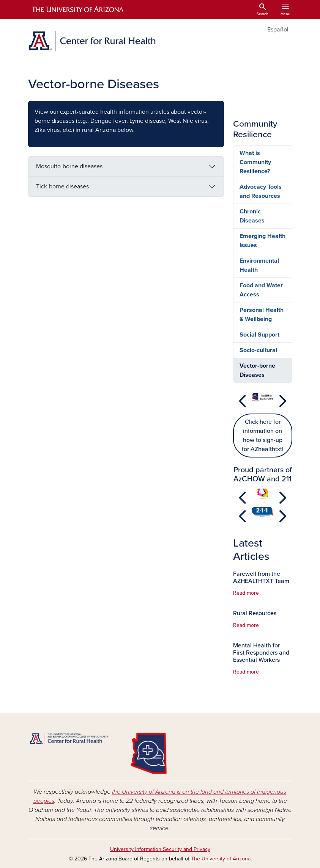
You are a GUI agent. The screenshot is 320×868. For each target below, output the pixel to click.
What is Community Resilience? (255, 162)
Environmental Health (259, 265)
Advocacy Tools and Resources (261, 191)
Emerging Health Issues (262, 241)
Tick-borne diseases (62, 186)
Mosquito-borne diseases (69, 166)
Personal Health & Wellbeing (262, 315)
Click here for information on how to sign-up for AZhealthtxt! (263, 436)
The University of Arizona (221, 859)
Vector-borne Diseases (257, 370)
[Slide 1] (263, 406)
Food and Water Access (261, 290)
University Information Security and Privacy (160, 849)
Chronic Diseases (252, 216)
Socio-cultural (258, 350)
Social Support (259, 335)
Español (278, 30)
